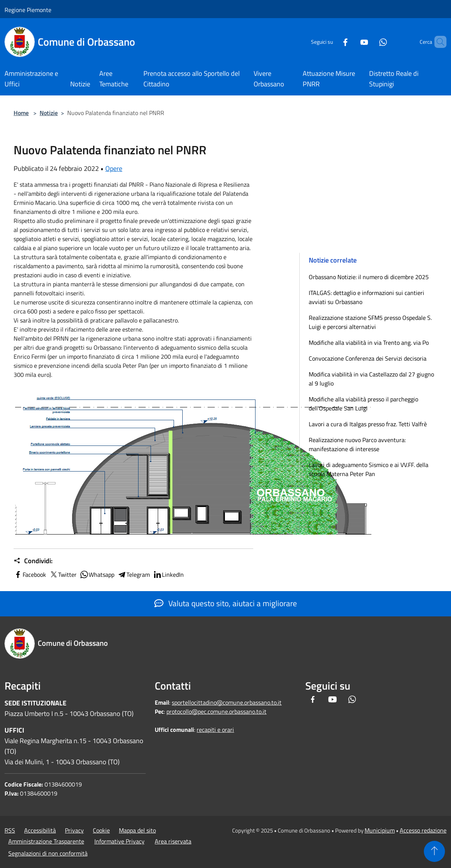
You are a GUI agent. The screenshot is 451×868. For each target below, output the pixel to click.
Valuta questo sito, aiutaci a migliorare (226, 603)
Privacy (74, 830)
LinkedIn (168, 575)
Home (21, 113)
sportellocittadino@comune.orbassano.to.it (227, 702)
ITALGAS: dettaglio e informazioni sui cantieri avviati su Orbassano (366, 297)
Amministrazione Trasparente (46, 841)
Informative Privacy (119, 841)
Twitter (63, 575)
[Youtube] (351, 42)
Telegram (134, 575)
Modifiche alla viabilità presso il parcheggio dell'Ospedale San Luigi (363, 404)
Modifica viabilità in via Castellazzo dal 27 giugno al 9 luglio (371, 379)
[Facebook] (332, 42)
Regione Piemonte (28, 10)
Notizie (49, 113)
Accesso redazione (423, 830)
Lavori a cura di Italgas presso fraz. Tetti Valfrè (368, 424)
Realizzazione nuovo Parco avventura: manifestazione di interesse (357, 444)
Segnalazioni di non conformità (48, 853)
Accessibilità (40, 830)
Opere (114, 168)
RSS (10, 830)
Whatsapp (97, 575)
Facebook (30, 575)
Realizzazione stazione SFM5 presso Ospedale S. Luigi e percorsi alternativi (370, 322)
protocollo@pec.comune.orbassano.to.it (216, 711)
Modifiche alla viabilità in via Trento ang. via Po (369, 343)
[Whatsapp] (370, 42)
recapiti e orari (215, 730)
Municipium (380, 830)
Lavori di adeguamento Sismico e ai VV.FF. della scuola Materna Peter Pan (369, 469)
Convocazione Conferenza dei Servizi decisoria (368, 358)
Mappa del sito (137, 830)
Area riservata (173, 841)
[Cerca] (437, 42)
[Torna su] (434, 851)
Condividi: (33, 561)
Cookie (101, 830)
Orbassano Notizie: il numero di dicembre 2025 (369, 277)
